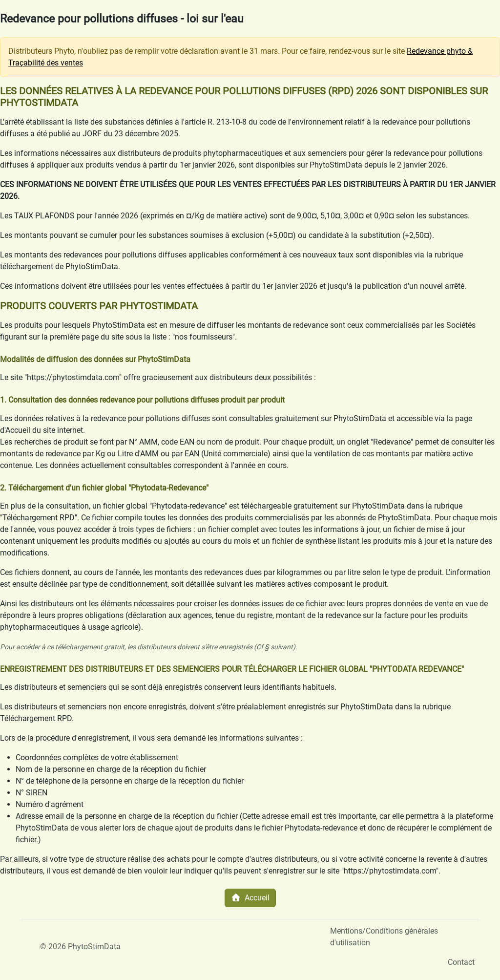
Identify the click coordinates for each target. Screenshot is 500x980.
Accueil (250, 898)
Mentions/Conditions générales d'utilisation (384, 937)
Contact (461, 962)
